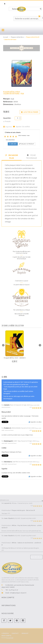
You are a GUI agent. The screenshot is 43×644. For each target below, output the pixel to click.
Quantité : (7, 118)
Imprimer (9, 127)
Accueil (6, 37)
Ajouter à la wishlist (23, 127)
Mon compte (8, 596)
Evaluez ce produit (27, 144)
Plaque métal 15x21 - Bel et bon (23, 509)
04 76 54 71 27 (14, 589)
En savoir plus (12, 157)
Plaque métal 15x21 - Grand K (15, 358)
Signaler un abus (35, 422)
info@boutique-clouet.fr (18, 592)
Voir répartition (10, 140)
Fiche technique (31, 157)
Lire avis (13, 144)
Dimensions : (9, 104)
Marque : (7, 99)
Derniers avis (4, 499)
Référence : (8, 102)
